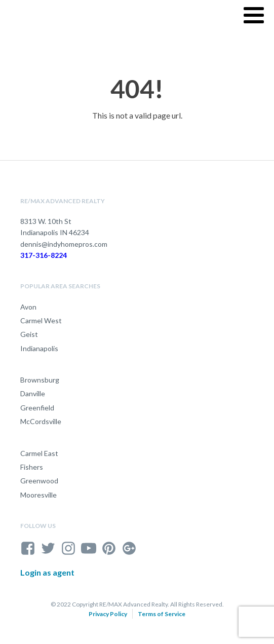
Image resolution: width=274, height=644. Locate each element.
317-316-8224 (44, 255)
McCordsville (41, 421)
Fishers (32, 467)
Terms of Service (162, 614)
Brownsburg (40, 380)
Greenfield (37, 408)
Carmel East (39, 453)
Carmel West (41, 320)
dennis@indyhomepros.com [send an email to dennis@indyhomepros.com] (64, 244)
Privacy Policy (108, 614)
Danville (33, 393)
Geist (29, 334)
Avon (28, 307)
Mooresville (38, 495)
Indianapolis (39, 348)
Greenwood (39, 481)
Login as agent (47, 572)
